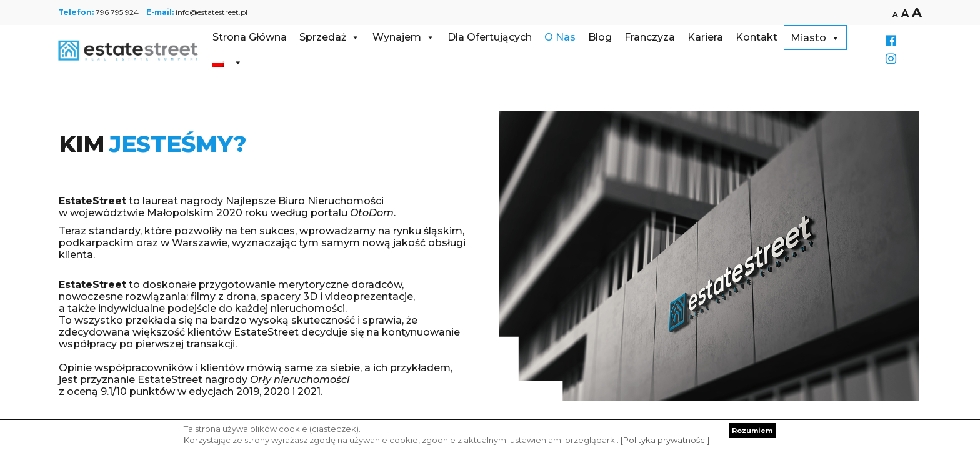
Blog (600, 37)
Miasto (815, 38)
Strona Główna (250, 37)
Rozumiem (752, 431)
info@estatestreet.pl (212, 12)
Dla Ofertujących (490, 37)
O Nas (560, 37)
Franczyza (650, 37)
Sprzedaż (330, 37)
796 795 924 (117, 12)
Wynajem (404, 37)
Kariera (705, 37)
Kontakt (757, 37)
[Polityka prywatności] (665, 440)
